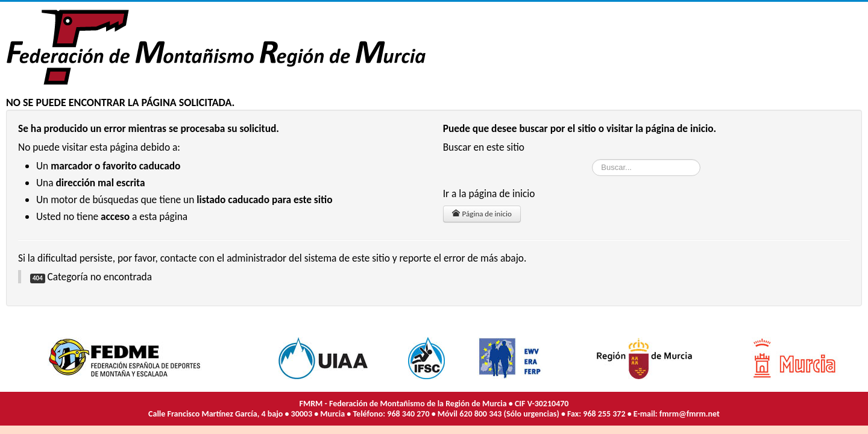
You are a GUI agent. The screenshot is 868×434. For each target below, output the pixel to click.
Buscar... (592, 159)
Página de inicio (482, 214)
